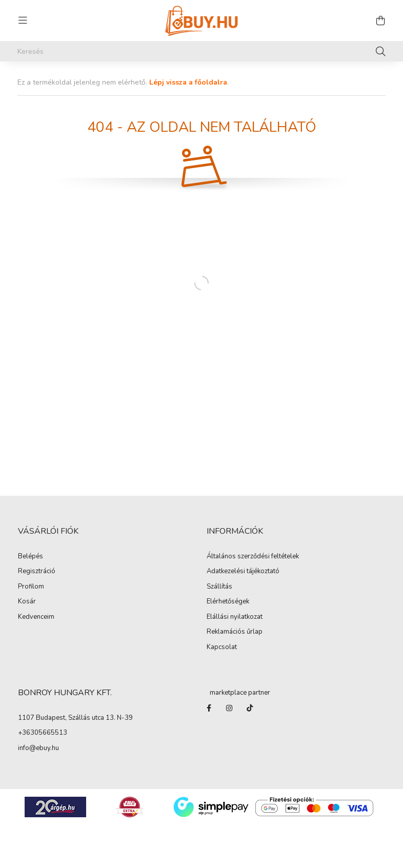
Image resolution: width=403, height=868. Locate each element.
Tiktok (250, 708)
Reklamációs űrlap (235, 632)
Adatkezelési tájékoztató (243, 572)
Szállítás (219, 587)
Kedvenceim (36, 617)
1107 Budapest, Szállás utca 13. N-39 (75, 718)
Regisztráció (37, 572)
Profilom (31, 587)
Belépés (31, 557)
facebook (209, 708)
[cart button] (380, 21)
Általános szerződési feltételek (253, 557)
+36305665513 (43, 733)
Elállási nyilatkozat (235, 617)
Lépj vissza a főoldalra (188, 82)
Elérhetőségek (228, 602)
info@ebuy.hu (38, 749)
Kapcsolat (222, 648)
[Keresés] (201, 51)
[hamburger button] (23, 21)
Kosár (27, 602)
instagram (229, 708)
